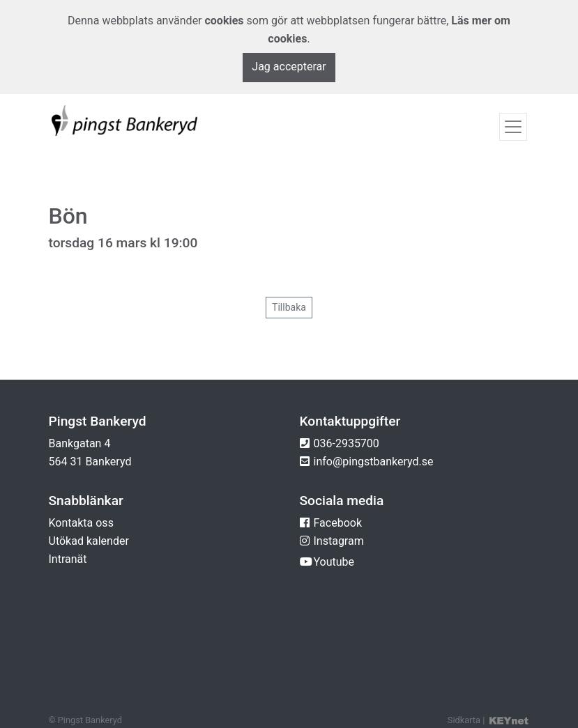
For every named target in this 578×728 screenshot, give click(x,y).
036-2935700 (347, 443)
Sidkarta (464, 720)
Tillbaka (289, 307)
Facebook (338, 523)
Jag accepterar (289, 67)
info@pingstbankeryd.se (374, 462)
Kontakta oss (81, 523)
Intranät (68, 559)
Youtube (334, 562)
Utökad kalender (89, 541)
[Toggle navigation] (513, 127)
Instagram (339, 541)
